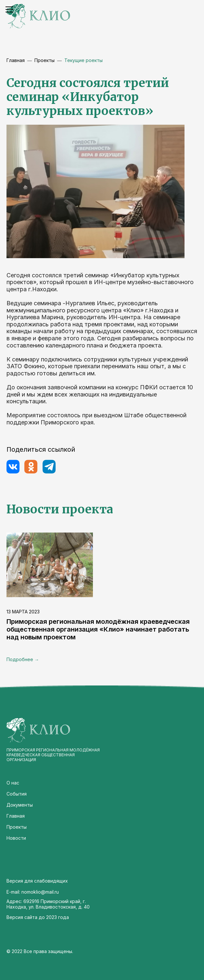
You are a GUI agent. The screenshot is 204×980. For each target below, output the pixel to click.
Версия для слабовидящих (37, 881)
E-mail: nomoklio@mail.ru (33, 892)
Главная (16, 60)
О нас (13, 783)
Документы (20, 805)
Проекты (17, 827)
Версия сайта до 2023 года (38, 917)
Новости (16, 838)
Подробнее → (23, 659)
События (17, 794)
